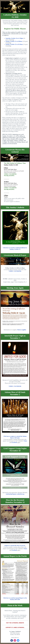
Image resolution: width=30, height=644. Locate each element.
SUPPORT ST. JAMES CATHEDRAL (15, 627)
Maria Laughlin (22, 330)
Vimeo (25, 441)
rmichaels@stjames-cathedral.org (15, 494)
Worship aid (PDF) (9, 176)
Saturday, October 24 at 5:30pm (14, 38)
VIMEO (6, 174)
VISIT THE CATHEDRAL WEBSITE (15, 623)
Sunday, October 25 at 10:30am (14, 44)
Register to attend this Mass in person (15, 546)
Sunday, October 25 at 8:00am (14, 41)
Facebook (14, 442)
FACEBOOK (13, 174)
